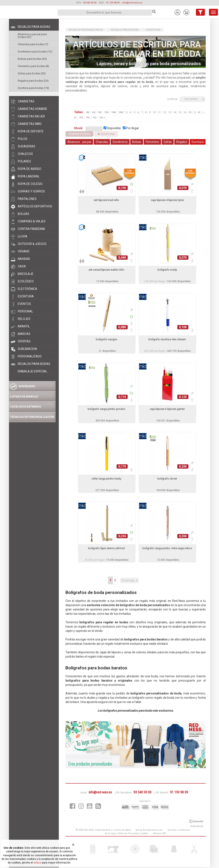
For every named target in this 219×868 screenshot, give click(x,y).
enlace (37, 863)
